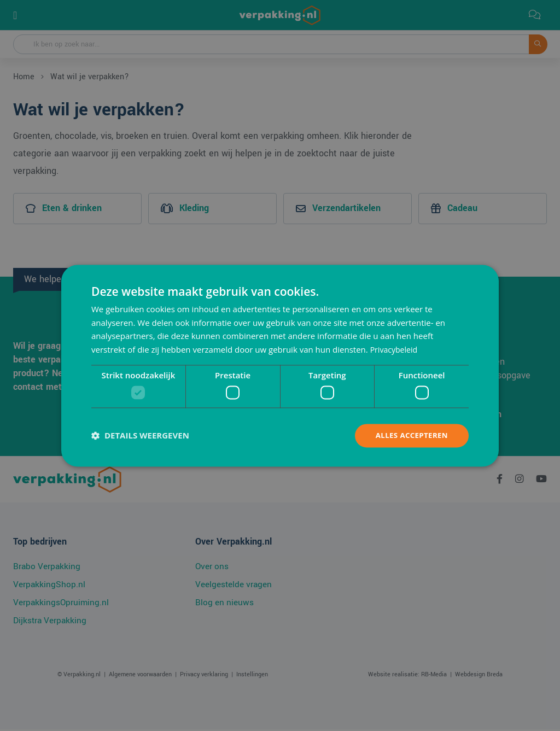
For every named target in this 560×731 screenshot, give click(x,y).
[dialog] (280, 366)
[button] (140, 436)
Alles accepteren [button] (410, 435)
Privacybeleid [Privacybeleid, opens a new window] (395, 349)
